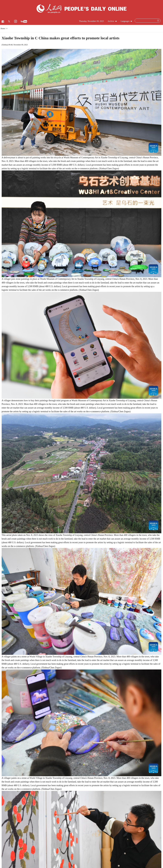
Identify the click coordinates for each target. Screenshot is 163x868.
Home (3, 29)
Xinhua (5, 45)
